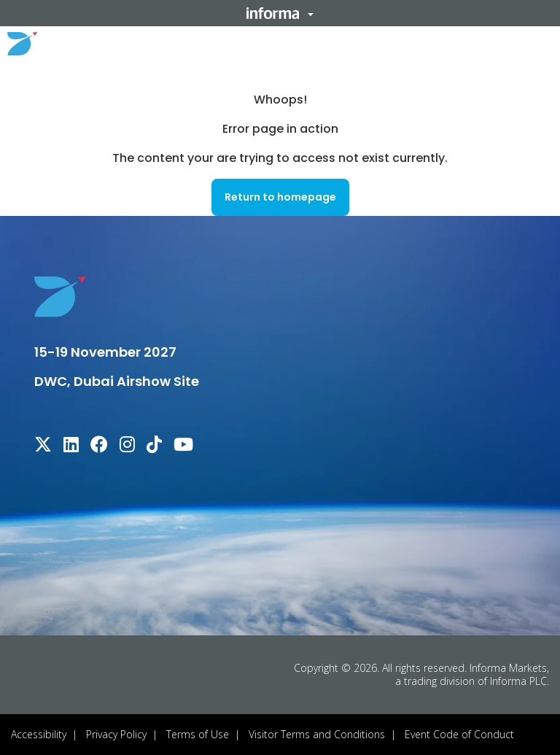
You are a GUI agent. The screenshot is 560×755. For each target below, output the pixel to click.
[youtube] (183, 447)
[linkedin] (71, 447)
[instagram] (127, 447)
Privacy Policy (116, 734)
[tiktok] (154, 447)
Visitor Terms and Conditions (317, 734)
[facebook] (99, 447)
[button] (280, 13)
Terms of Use (198, 734)
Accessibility (39, 734)
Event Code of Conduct (459, 734)
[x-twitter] (43, 447)
